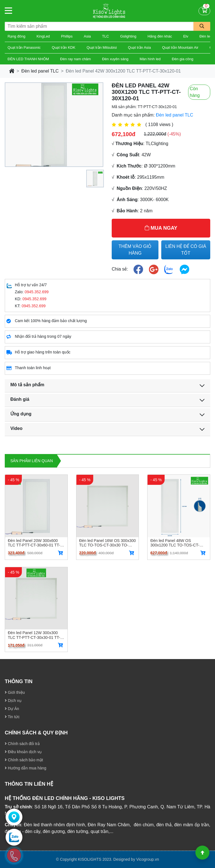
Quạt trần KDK (64, 47)
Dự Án (12, 709)
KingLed (43, 36)
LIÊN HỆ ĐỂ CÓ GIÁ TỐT (186, 250)
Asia (87, 36)
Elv (186, 36)
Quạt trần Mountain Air (180, 47)
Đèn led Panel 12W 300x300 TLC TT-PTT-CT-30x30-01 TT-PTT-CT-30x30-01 (34, 635)
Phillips (67, 36)
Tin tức (12, 717)
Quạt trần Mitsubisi (102, 47)
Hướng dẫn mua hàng (25, 768)
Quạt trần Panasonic (24, 47)
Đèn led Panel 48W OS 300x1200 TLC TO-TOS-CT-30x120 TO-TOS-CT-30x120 (175, 543)
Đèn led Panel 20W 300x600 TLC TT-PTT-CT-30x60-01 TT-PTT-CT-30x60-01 (34, 543)
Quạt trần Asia (139, 47)
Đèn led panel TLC (40, 71)
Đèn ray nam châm (76, 59)
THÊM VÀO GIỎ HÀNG (135, 250)
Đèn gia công (183, 59)
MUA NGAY (161, 228)
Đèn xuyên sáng (115, 59)
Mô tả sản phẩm (27, 385)
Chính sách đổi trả (22, 744)
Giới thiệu (15, 692)
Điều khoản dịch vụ (23, 752)
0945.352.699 (37, 292)
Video (16, 428)
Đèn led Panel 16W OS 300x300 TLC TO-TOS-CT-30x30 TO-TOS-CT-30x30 (107, 543)
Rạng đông (16, 36)
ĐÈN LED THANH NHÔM (28, 59)
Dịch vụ (13, 701)
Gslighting (128, 36)
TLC (106, 36)
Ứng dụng (21, 414)
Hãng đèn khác (160, 36)
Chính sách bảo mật (24, 760)
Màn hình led (150, 59)
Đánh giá (20, 399)
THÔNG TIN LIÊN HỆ (29, 784)
